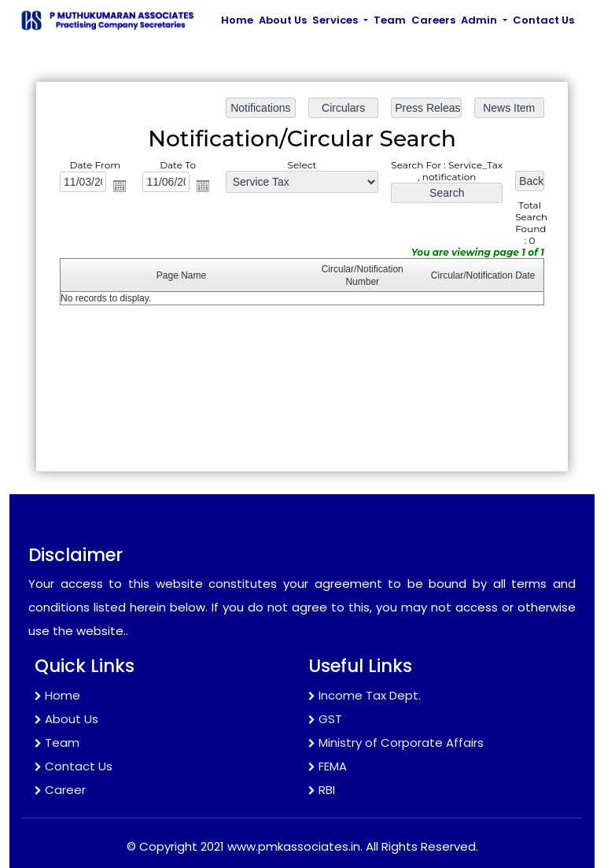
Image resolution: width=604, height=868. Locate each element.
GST (325, 719)
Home (237, 20)
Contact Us (543, 20)
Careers (433, 20)
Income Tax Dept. (365, 695)
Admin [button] (480, 20)
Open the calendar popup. (121, 187)
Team (390, 20)
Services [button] (336, 20)
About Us (283, 20)
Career (60, 790)
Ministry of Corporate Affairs (396, 742)
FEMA (328, 766)
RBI (322, 790)
